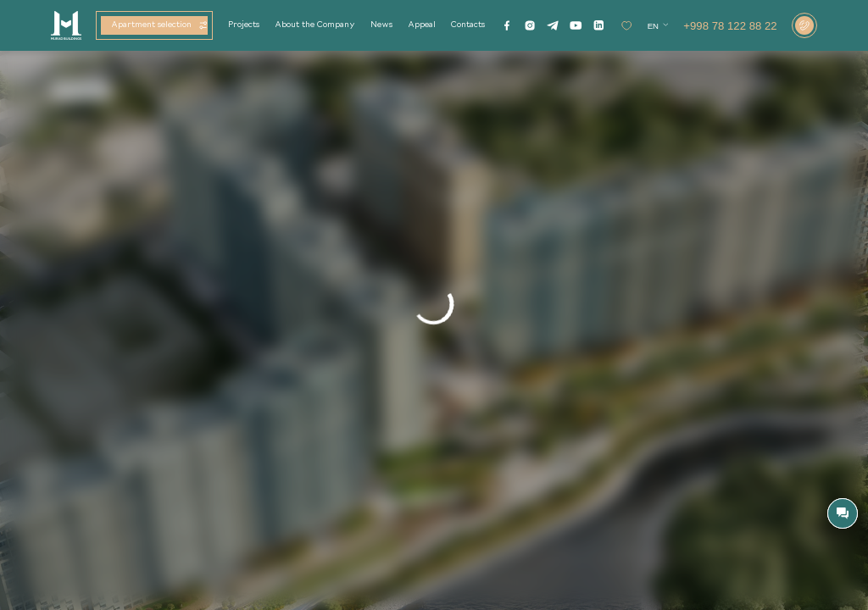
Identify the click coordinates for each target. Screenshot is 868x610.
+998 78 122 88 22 (730, 26)
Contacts (468, 25)
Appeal (422, 25)
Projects (244, 25)
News (381, 25)
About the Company (315, 25)
